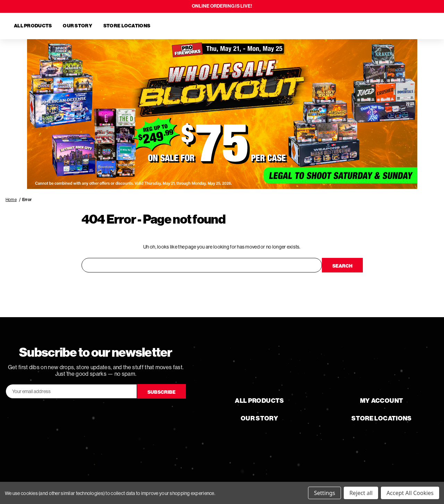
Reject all (361, 493)
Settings (325, 493)
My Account (382, 401)
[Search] (390, 26)
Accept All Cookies (410, 493)
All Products (33, 26)
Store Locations (127, 26)
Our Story (78, 26)
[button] (222, 114)
